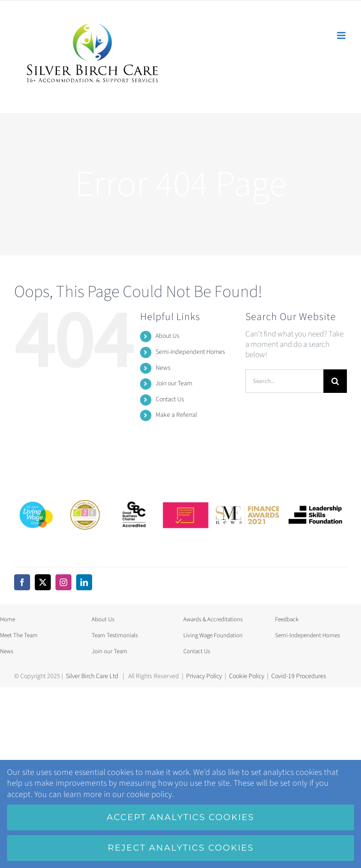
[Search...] (284, 381)
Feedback (287, 619)
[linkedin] (84, 582)
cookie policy (149, 794)
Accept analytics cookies (180, 817)
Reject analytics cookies (181, 848)
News (163, 368)
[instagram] (63, 582)
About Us (168, 336)
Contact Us (170, 399)
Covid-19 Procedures (299, 676)
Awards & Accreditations (213, 619)
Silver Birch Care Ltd (92, 676)
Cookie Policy (247, 676)
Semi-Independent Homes (190, 352)
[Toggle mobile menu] (342, 35)
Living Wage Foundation (213, 635)
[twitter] (43, 582)
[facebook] (22, 582)
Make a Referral (176, 415)
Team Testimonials (115, 635)
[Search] (335, 381)
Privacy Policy (204, 676)
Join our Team (174, 383)
